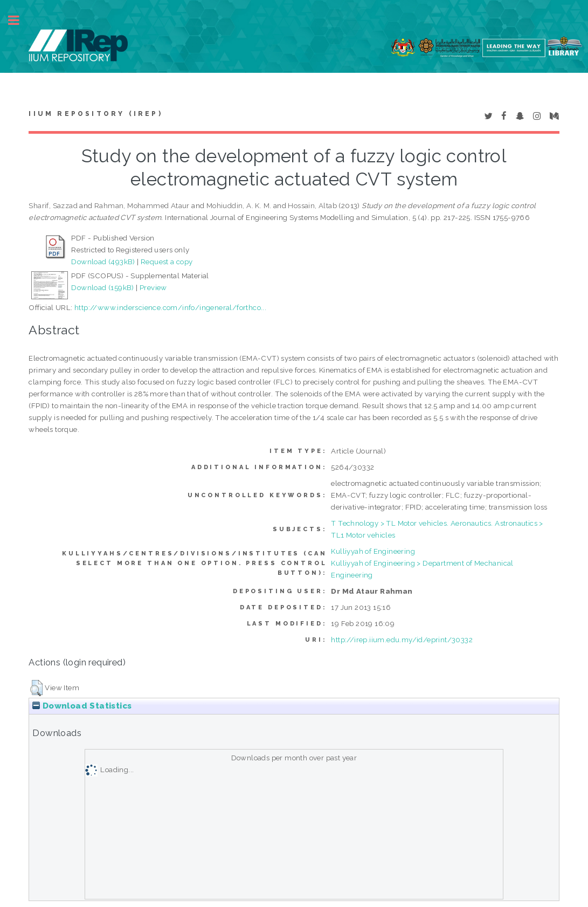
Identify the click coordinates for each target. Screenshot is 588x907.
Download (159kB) (102, 287)
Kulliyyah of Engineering (373, 551)
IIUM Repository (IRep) (95, 114)
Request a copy (167, 262)
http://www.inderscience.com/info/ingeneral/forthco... (170, 307)
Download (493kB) (103, 262)
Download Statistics (82, 706)
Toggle (19, 20)
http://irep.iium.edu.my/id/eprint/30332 (402, 640)
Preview (153, 287)
